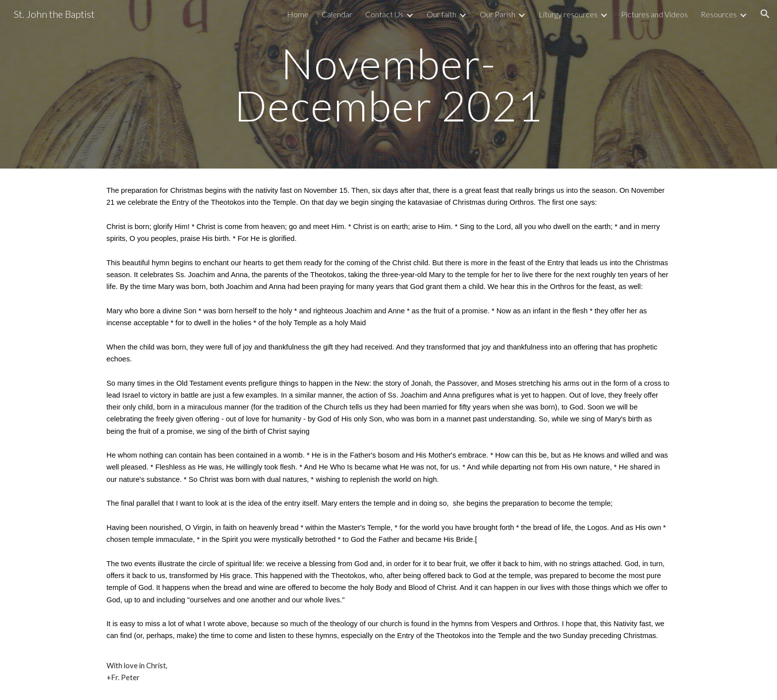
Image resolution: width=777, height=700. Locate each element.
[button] (765, 14)
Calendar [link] (337, 14)
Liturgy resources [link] (568, 14)
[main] (388, 85)
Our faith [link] (442, 14)
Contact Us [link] (384, 14)
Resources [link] (719, 14)
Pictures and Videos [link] (654, 14)
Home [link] (298, 14)
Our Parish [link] (498, 14)
